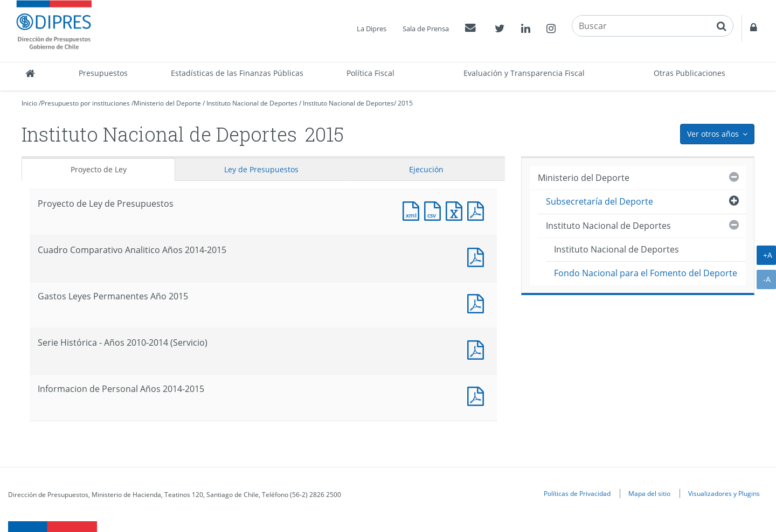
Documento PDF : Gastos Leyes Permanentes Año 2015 (478, 302)
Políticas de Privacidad (577, 493)
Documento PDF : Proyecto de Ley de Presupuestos (478, 210)
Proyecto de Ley (99, 169)
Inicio (29, 103)
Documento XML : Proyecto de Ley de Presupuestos (413, 210)
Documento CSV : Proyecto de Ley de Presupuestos (435, 210)
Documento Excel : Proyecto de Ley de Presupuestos (456, 210)
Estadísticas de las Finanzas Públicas (237, 73)
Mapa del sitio (649, 493)
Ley (261, 169)
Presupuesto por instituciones (85, 103)
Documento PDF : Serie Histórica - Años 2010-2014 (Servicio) (478, 349)
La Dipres (372, 29)
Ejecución (426, 169)
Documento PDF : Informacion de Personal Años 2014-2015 (478, 395)
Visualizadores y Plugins (724, 493)
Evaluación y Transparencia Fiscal (524, 73)
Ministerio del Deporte (167, 103)
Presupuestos (103, 73)
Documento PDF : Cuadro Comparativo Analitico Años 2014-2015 (478, 256)
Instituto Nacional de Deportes (252, 103)
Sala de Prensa (426, 29)
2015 (405, 103)
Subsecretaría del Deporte (600, 201)
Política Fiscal (370, 73)
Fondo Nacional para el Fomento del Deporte (646, 273)
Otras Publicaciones (690, 73)
